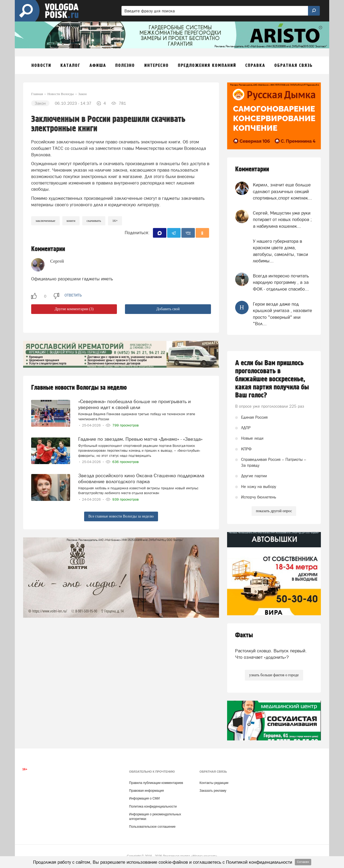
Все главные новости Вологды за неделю (121, 516)
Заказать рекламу (213, 791)
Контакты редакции (214, 783)
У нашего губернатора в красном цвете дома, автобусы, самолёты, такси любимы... (280, 251)
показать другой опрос (274, 511)
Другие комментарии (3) (74, 309)
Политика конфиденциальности (153, 806)
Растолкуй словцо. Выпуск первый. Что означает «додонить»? (271, 654)
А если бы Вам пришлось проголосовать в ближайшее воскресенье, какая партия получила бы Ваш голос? (272, 379)
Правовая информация (146, 791)
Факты (244, 635)
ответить (73, 295)
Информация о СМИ (144, 798)
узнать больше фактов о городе (274, 675)
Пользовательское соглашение (152, 827)
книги (71, 221)
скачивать (94, 221)
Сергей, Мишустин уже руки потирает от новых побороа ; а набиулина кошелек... (282, 220)
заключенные (45, 221)
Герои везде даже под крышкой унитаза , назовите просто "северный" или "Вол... (282, 314)
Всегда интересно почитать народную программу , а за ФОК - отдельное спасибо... (281, 282)
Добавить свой (168, 309)
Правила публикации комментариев (156, 783)
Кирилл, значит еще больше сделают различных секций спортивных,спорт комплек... (282, 191)
